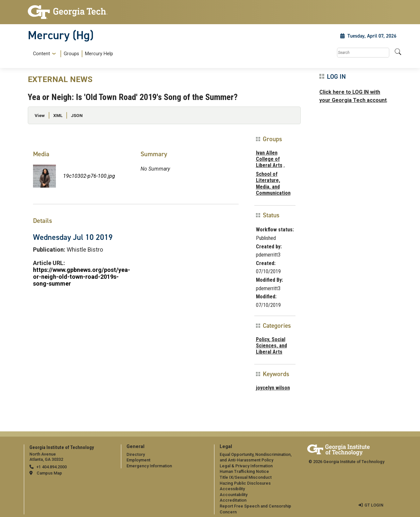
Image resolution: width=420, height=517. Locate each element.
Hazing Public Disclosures (245, 483)
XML (58, 115)
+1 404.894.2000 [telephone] (51, 467)
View (40, 115)
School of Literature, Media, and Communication (273, 183)
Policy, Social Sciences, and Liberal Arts (271, 346)
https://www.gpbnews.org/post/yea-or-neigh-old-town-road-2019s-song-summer (82, 277)
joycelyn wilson (273, 388)
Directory (136, 454)
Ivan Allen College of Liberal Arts (269, 159)
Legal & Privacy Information (246, 466)
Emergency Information (149, 466)
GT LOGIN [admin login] (374, 505)
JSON (77, 115)
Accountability (234, 495)
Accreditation (233, 500)
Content (42, 54)
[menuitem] (72, 54)
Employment (138, 460)
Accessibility (232, 489)
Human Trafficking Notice (244, 471)
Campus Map (49, 473)
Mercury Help (99, 54)
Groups (71, 54)
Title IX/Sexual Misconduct (246, 477)
